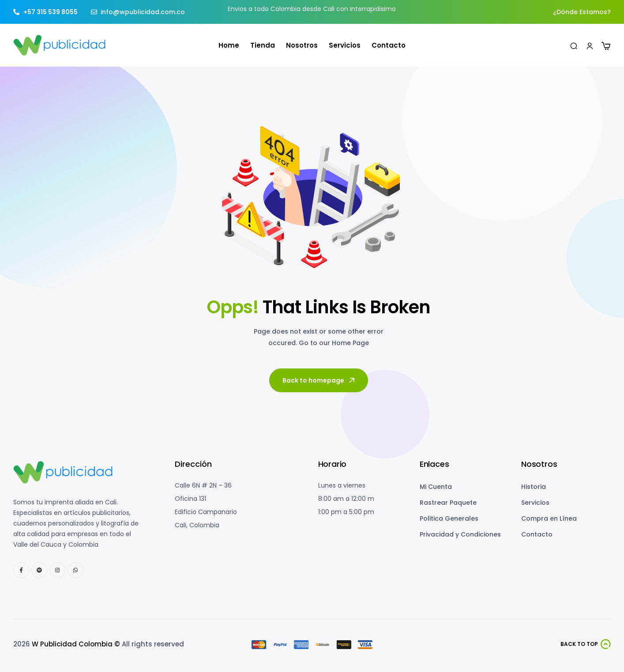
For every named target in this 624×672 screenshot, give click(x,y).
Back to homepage (319, 380)
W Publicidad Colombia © (76, 644)
